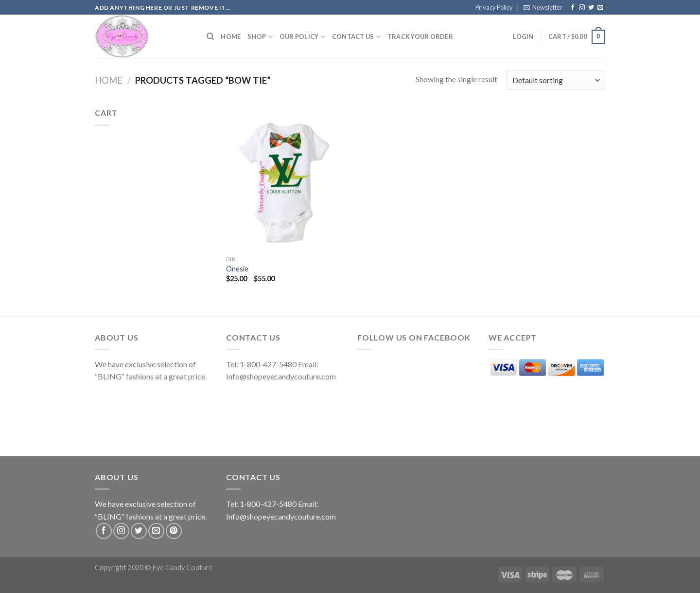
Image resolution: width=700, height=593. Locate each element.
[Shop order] (556, 80)
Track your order (420, 36)
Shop (260, 37)
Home (231, 36)
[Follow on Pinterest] (174, 531)
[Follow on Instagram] (582, 8)
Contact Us (356, 37)
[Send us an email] (600, 8)
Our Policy (302, 37)
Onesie (237, 269)
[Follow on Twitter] (591, 8)
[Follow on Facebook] (573, 8)
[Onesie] (286, 179)
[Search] (210, 36)
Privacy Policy (494, 7)
